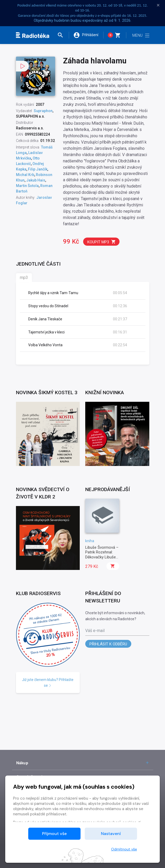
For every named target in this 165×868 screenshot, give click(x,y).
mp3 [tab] (24, 278)
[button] (63, 35)
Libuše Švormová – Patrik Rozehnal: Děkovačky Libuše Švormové (102, 555)
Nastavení (111, 834)
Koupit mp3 (102, 242)
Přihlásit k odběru (108, 644)
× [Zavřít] (158, 5)
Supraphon (43, 111)
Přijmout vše (54, 834)
